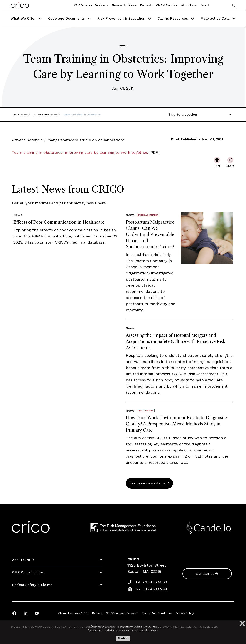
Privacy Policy (185, 613)
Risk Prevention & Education (124, 18)
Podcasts (146, 5)
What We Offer (26, 18)
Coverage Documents (69, 18)
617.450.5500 (155, 582)
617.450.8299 (155, 589)
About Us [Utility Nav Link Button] (189, 5)
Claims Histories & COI (73, 613)
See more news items (148, 483)
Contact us (205, 574)
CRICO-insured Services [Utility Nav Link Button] (91, 5)
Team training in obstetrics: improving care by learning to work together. (80, 152)
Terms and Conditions (157, 613)
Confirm (123, 638)
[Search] (234, 5)
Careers (97, 613)
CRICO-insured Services (122, 613)
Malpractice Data (218, 18)
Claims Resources (176, 18)
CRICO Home (19, 115)
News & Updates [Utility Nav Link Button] (124, 5)
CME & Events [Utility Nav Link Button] (167, 5)
